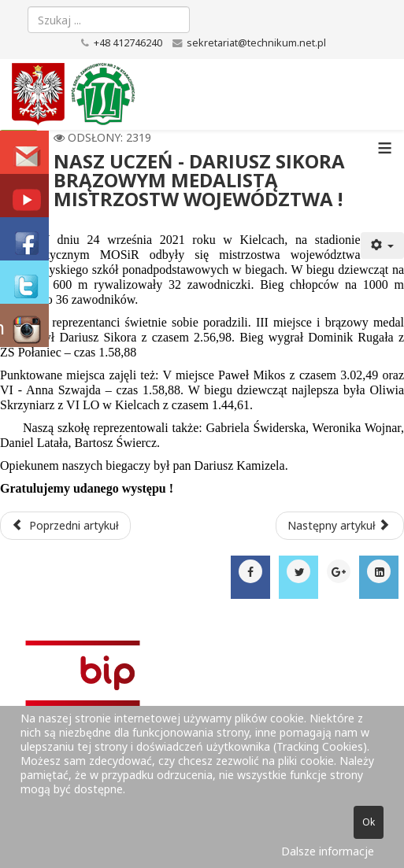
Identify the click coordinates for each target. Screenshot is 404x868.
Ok (369, 822)
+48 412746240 (128, 43)
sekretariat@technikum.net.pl (256, 43)
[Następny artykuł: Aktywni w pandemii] (340, 526)
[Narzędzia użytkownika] (383, 246)
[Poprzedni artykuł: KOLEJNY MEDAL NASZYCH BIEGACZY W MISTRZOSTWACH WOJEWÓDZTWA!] (65, 526)
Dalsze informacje (328, 851)
